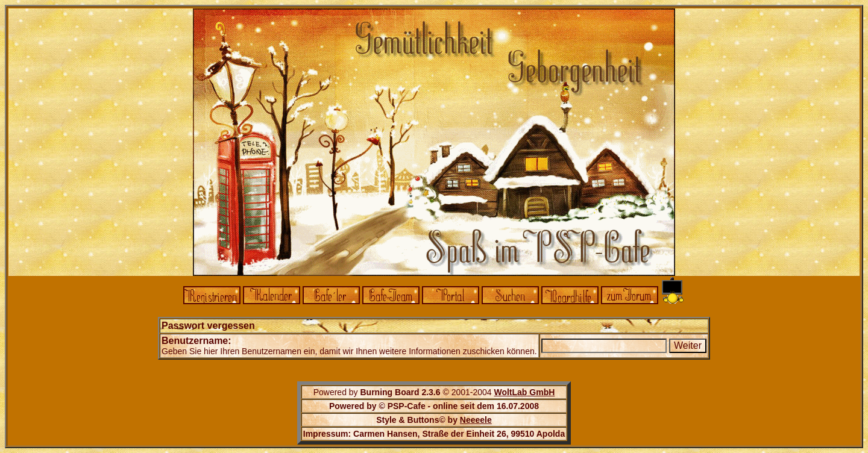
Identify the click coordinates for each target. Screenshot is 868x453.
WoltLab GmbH (524, 392)
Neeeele (476, 420)
